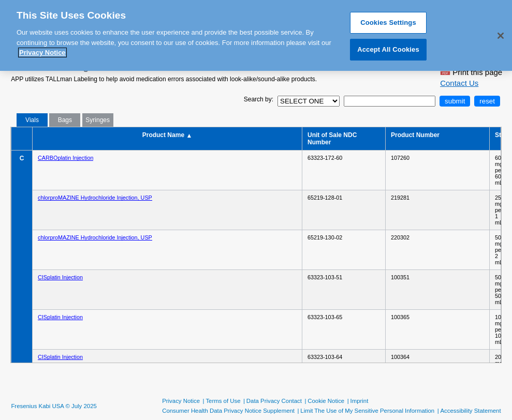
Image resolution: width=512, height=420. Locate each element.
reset (487, 101)
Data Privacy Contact (274, 401)
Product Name (167, 135)
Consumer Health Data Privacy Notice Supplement (228, 411)
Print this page (471, 70)
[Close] (501, 32)
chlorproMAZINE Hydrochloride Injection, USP (95, 198)
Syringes (98, 120)
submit (455, 101)
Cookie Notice (326, 401)
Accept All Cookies (388, 45)
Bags (65, 120)
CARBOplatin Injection (65, 158)
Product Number (416, 135)
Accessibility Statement (470, 411)
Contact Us (459, 83)
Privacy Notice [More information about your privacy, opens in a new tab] (42, 49)
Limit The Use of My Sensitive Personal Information (367, 411)
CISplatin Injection (60, 277)
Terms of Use (223, 401)
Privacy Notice (181, 401)
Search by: (259, 99)
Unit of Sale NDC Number (332, 139)
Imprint (360, 401)
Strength (498, 135)
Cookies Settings (388, 19)
